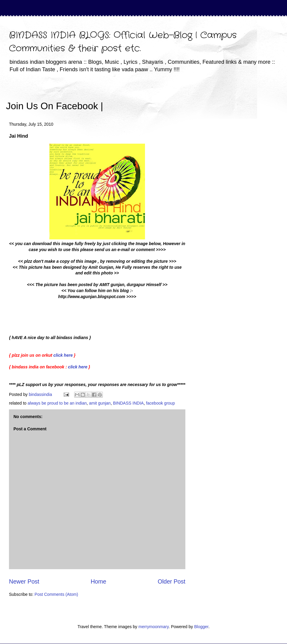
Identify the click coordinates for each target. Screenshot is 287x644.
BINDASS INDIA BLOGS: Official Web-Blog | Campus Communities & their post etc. (123, 42)
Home (98, 581)
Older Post (171, 581)
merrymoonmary (154, 627)
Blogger (201, 627)
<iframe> (173, 97)
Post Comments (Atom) (56, 594)
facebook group (160, 403)
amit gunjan (100, 403)
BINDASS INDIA (128, 403)
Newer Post (24, 581)
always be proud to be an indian (57, 403)
